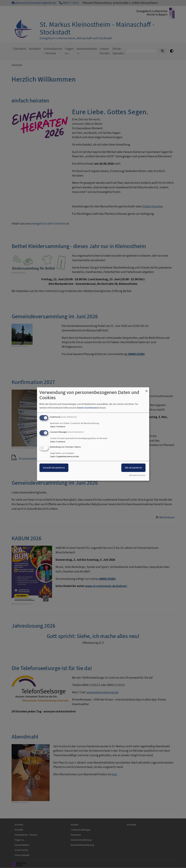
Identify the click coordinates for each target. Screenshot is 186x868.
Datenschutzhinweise (88, 408)
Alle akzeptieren (133, 468)
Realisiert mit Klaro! (137, 475)
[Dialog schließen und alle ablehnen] (147, 390)
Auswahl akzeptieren (54, 468)
